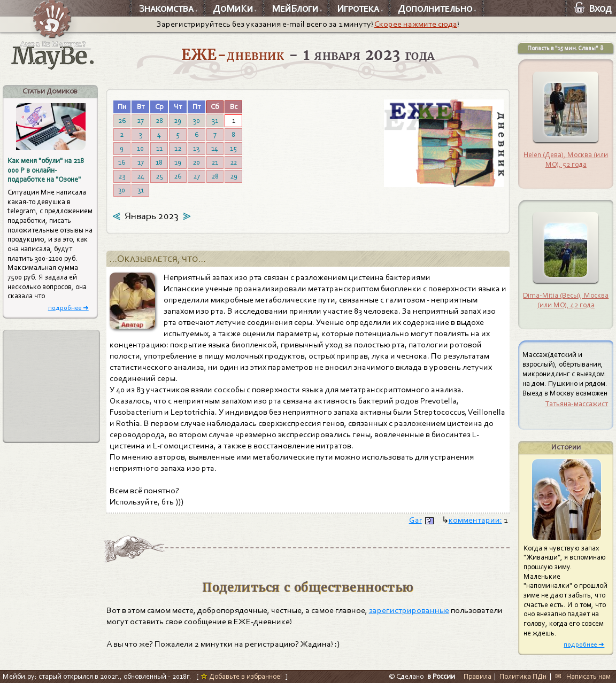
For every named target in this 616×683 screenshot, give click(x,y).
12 (178, 148)
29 (178, 121)
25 (159, 176)
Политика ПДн (523, 676)
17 (141, 162)
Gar (415, 520)
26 (122, 121)
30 (197, 121)
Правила (478, 676)
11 (159, 148)
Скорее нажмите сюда (416, 24)
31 (215, 121)
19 (178, 162)
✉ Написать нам (583, 676)
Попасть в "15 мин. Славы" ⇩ (566, 48)
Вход (593, 9)
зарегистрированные (409, 610)
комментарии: (475, 520)
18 (159, 162)
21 (215, 162)
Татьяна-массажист (577, 404)
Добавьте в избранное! (241, 676)
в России (441, 676)
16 (122, 162)
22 (233, 162)
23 (122, 176)
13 (196, 148)
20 (196, 162)
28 (159, 121)
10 (140, 148)
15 (233, 148)
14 (215, 148)
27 (140, 121)
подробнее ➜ (68, 308)
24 (141, 176)
